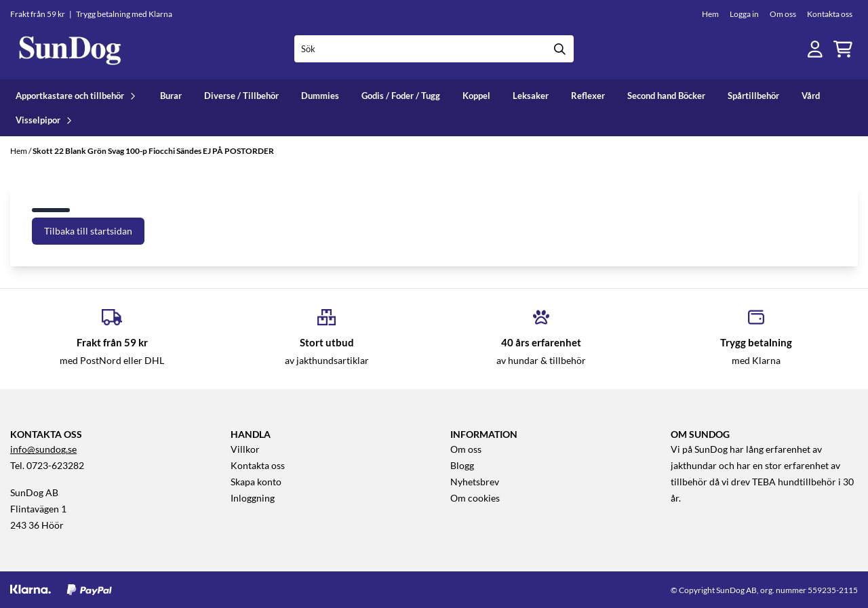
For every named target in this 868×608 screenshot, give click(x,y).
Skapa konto (256, 482)
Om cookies (475, 498)
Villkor (245, 449)
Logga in (744, 14)
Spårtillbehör (753, 96)
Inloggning (253, 498)
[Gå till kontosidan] (815, 49)
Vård (811, 96)
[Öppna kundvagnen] (843, 49)
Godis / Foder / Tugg (401, 96)
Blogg (462, 466)
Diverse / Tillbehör (241, 96)
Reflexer (588, 96)
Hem (710, 14)
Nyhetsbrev (475, 482)
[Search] (560, 49)
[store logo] (70, 49)
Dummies (320, 96)
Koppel (476, 96)
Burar (171, 96)
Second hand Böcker (666, 96)
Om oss (783, 14)
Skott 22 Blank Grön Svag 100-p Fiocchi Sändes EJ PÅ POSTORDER (153, 151)
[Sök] (434, 49)
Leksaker (531, 96)
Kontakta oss (830, 14)
